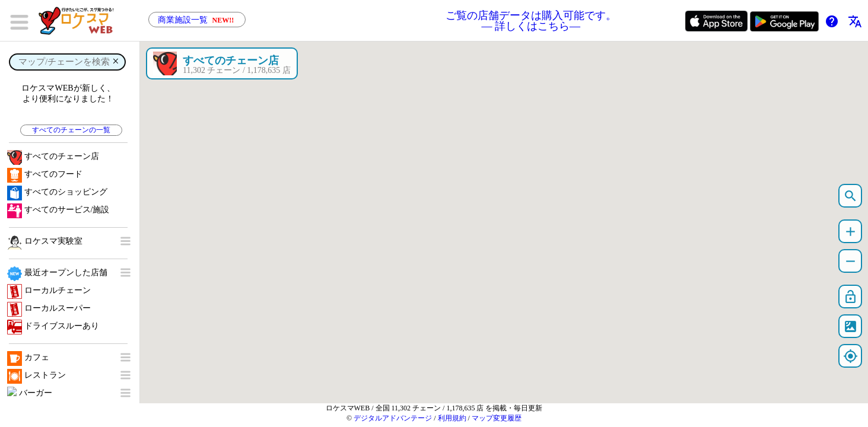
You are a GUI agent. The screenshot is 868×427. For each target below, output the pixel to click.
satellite (850, 326)
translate (855, 21)
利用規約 (452, 418)
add (850, 232)
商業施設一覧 (197, 20)
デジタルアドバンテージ (393, 418)
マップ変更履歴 (497, 418)
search (850, 196)
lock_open (850, 297)
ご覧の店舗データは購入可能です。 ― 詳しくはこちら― (531, 21)
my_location (850, 356)
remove (850, 261)
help (832, 21)
